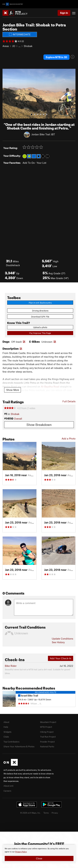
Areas (6, 46)
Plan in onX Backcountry (40, 303)
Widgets (7, 732)
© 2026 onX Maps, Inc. (30, 813)
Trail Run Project (48, 737)
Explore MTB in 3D (56, 57)
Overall (18, 419)
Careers (7, 791)
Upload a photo (40, 327)
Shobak (28, 46)
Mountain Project (48, 722)
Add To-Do (29, 163)
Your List (41, 163)
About (6, 722)
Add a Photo (69, 438)
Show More (13, 390)
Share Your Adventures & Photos (19, 746)
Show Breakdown (39, 425)
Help (6, 727)
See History (58, 642)
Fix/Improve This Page (40, 333)
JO (14, 46)
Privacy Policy (21, 852)
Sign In (64, 13)
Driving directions (40, 311)
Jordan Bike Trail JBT (43, 134)
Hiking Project (47, 732)
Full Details (69, 401)
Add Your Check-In (61, 658)
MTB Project (46, 727)
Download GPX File (40, 317)
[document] (39, 854)
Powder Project (47, 742)
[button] (6, 94)
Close (39, 858)
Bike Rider (11, 666)
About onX (9, 786)
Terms (46, 813)
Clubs (6, 737)
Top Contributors (11, 742)
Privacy (55, 813)
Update (62, 639)
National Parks (47, 746)
